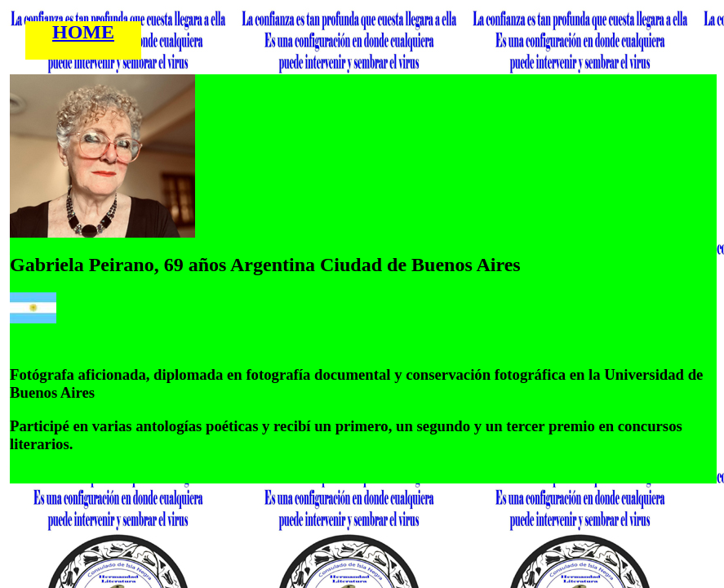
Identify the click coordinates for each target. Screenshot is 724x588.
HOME (83, 32)
